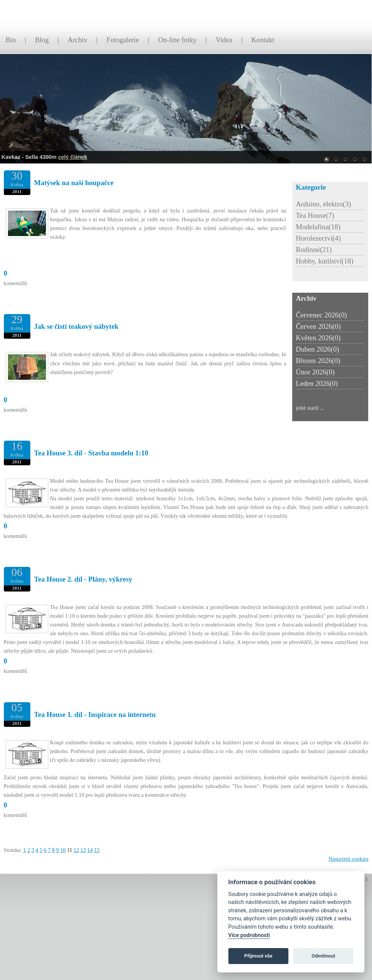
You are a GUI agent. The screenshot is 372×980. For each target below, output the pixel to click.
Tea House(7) (315, 215)
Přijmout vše (258, 956)
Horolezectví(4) (318, 238)
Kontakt (263, 40)
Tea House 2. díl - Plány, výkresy (83, 579)
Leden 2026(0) (317, 383)
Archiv (78, 40)
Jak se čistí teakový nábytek (76, 326)
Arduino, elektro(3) (324, 204)
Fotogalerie (123, 40)
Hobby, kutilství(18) (325, 261)
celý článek (73, 157)
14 (90, 850)
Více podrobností (249, 935)
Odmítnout (323, 956)
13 (83, 850)
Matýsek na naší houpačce (74, 183)
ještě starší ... (310, 408)
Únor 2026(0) (315, 372)
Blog (42, 40)
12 (76, 850)
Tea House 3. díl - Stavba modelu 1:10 (91, 453)
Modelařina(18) (318, 227)
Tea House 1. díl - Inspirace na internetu (95, 714)
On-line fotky (177, 40)
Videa (224, 40)
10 (63, 850)
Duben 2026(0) (318, 349)
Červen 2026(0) (318, 326)
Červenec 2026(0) (322, 315)
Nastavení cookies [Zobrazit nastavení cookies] (348, 859)
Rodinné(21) (314, 250)
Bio (11, 40)
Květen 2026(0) (318, 338)
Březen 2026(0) (318, 361)
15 (97, 850)
